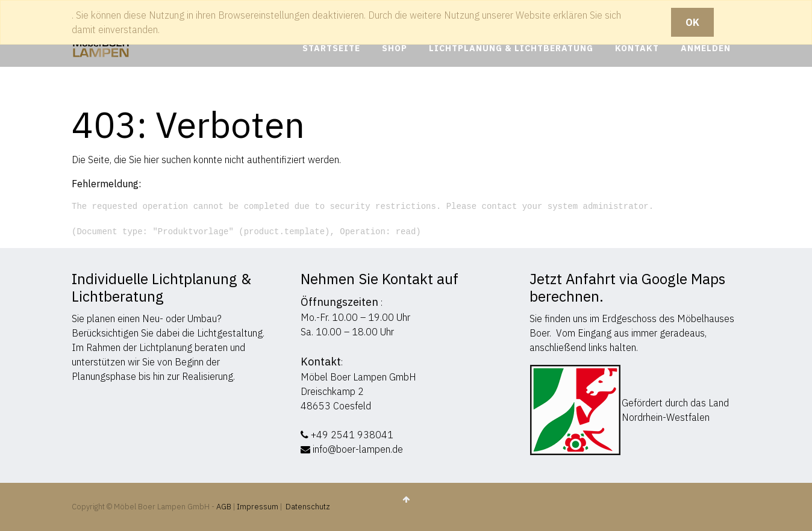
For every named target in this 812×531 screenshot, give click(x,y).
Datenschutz (308, 507)
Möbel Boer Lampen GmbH (358, 377)
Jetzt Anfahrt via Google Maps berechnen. (627, 287)
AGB (225, 507)
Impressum (258, 507)
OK (692, 22)
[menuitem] (331, 48)
